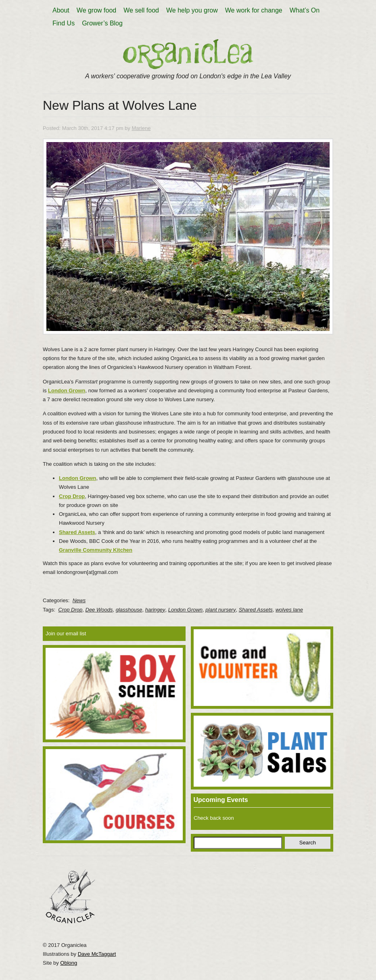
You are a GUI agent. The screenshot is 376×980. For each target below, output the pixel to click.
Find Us (64, 23)
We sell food (141, 10)
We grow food (96, 10)
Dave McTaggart (97, 954)
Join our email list (66, 633)
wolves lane (289, 610)
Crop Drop (72, 496)
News (79, 600)
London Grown (77, 478)
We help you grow (192, 10)
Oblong (69, 963)
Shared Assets (77, 532)
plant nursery (220, 610)
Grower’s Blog (102, 23)
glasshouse (129, 610)
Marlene (141, 128)
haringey (155, 610)
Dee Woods (99, 610)
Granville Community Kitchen (96, 550)
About (61, 10)
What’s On (305, 10)
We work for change (254, 10)
